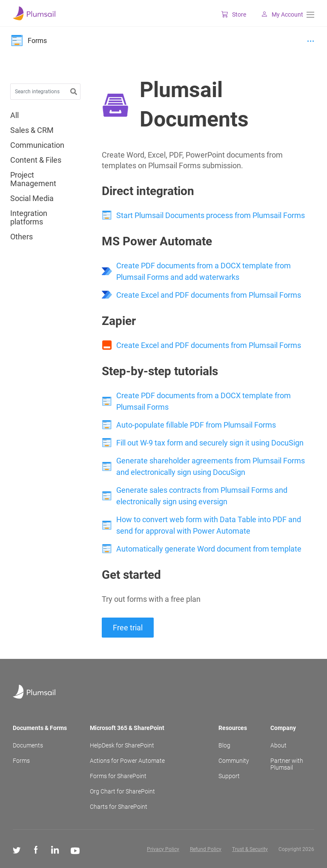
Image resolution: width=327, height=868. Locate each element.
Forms (21, 761)
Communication (37, 145)
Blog (224, 745)
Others (22, 237)
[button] (74, 92)
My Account (277, 14)
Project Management (33, 179)
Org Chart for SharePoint (122, 791)
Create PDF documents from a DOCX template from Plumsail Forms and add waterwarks (204, 271)
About (278, 745)
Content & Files (36, 160)
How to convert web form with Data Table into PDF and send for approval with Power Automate (209, 525)
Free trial (128, 628)
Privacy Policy (163, 849)
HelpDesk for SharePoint (122, 745)
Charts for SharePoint (119, 807)
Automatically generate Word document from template (209, 549)
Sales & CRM (32, 130)
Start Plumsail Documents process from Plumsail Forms (211, 215)
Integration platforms (29, 218)
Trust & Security (250, 849)
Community (234, 761)
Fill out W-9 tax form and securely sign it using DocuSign (210, 443)
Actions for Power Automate (127, 761)
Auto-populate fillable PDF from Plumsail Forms (196, 425)
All (14, 115)
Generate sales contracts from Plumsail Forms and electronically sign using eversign (202, 496)
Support (229, 776)
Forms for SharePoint (118, 776)
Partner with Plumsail (287, 764)
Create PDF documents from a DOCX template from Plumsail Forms (204, 401)
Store (229, 14)
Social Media (32, 198)
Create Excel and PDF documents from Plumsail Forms (209, 295)
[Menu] (310, 15)
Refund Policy (206, 849)
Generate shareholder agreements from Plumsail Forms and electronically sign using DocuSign (211, 466)
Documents (28, 745)
